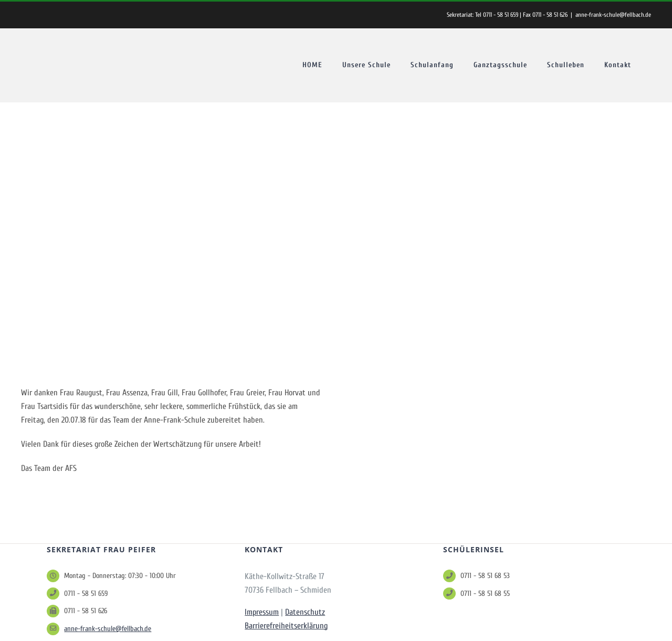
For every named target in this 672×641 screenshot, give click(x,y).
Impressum (262, 612)
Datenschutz (305, 612)
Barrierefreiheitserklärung (286, 626)
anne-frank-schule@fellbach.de (613, 15)
